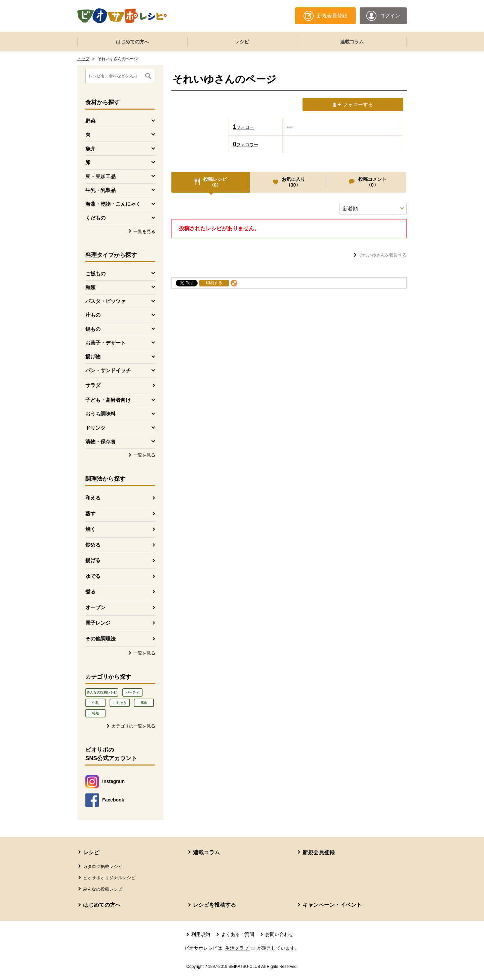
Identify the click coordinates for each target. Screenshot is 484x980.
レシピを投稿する (214, 905)
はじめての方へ (132, 42)
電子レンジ (98, 623)
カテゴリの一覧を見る (133, 726)
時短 (95, 713)
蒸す (90, 514)
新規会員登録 (319, 852)
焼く (90, 529)
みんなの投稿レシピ (102, 692)
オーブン (95, 607)
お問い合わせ (279, 934)
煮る (90, 592)
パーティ (132, 692)
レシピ (242, 42)
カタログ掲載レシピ (103, 867)
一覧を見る (144, 231)
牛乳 (95, 703)
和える (93, 498)
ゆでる (93, 576)
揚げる (93, 560)
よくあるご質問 (238, 934)
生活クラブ (241, 948)
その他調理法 (100, 639)
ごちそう (120, 703)
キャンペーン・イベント (332, 905)
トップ (83, 59)
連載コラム (352, 42)
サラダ (93, 385)
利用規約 (201, 934)
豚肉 (144, 703)
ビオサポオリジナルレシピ (109, 878)
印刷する (214, 283)
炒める (93, 545)
